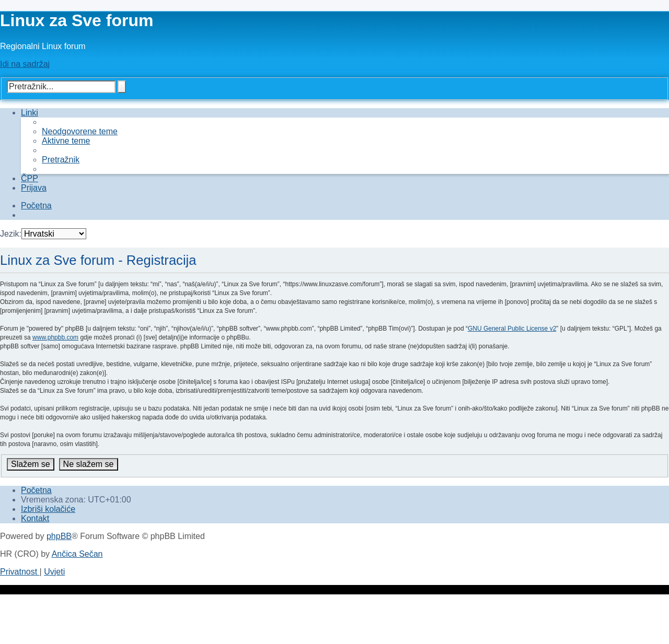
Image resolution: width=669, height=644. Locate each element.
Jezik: (11, 234)
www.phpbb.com (55, 337)
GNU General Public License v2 (512, 329)
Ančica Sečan (77, 554)
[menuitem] (80, 131)
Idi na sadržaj (25, 64)
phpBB (59, 536)
